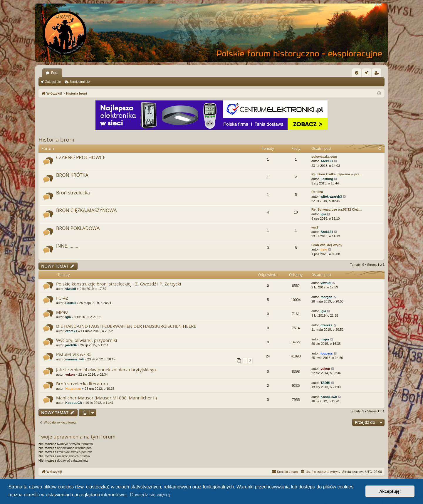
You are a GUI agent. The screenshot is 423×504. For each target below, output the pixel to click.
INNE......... (67, 246)
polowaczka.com (324, 157)
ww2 (315, 227)
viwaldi (71, 289)
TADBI (325, 383)
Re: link (317, 192)
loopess (327, 353)
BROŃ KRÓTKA (72, 175)
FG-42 (62, 298)
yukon (70, 374)
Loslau (70, 303)
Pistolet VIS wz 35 (74, 354)
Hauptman (73, 389)
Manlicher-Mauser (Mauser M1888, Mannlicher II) (106, 398)
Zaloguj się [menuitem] (368, 74)
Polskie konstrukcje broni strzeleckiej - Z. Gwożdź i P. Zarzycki (119, 284)
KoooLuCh (73, 403)
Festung (327, 179)
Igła (323, 214)
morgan (326, 297)
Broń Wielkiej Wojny (327, 245)
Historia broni (56, 140)
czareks (71, 331)
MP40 (62, 312)
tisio (324, 249)
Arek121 (327, 161)
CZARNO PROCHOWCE (81, 157)
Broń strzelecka (73, 193)
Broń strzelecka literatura (82, 384)
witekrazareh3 (331, 196)
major (325, 339)
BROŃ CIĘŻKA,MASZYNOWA (86, 210)
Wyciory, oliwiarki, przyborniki (87, 340)
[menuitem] (357, 73)
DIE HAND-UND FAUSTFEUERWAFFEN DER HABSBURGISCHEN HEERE (126, 326)
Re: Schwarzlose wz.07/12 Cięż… (337, 209)
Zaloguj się (53, 82)
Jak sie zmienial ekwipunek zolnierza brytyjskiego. (106, 369)
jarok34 (71, 345)
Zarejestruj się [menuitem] (378, 74)
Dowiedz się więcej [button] (150, 495)
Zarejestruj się (79, 82)
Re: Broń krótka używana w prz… (337, 174)
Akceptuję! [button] (390, 491)
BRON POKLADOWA (78, 228)
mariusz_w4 (74, 359)
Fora (55, 73)
